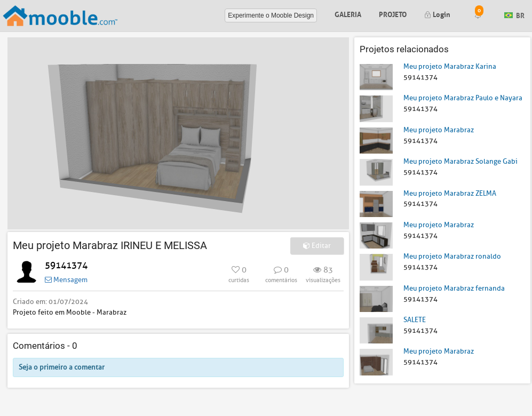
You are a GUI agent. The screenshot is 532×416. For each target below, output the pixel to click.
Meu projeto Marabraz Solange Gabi (460, 161)
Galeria (348, 14)
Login (437, 14)
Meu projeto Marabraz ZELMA (450, 193)
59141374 (66, 265)
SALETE (415, 320)
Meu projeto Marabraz (439, 130)
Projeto (393, 14)
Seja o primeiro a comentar (62, 367)
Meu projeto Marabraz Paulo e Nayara (463, 98)
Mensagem (66, 280)
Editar (317, 246)
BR (514, 15)
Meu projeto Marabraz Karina (450, 66)
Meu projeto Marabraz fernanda (454, 288)
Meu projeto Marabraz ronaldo (452, 256)
